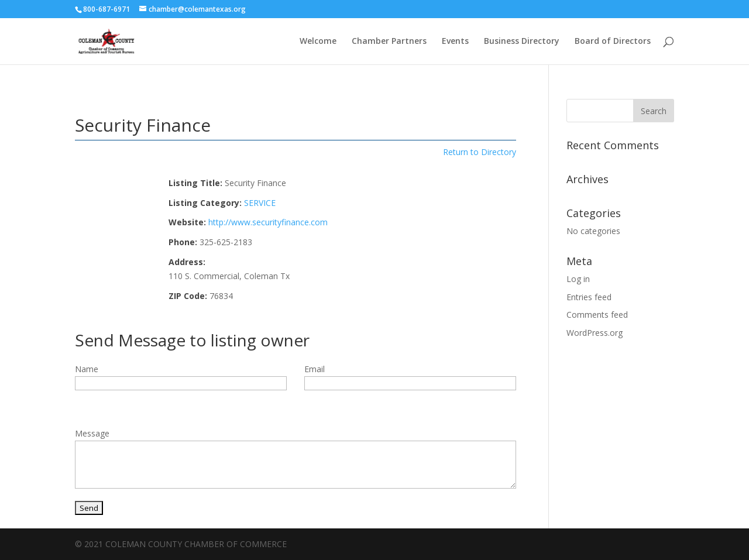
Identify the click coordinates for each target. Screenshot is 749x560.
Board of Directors (613, 42)
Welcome (318, 42)
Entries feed (589, 297)
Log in (578, 279)
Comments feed (597, 315)
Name (87, 369)
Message (92, 433)
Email (315, 369)
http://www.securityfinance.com (268, 222)
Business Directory (522, 42)
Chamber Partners (389, 42)
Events (455, 42)
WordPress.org (595, 333)
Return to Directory (480, 152)
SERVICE (260, 203)
